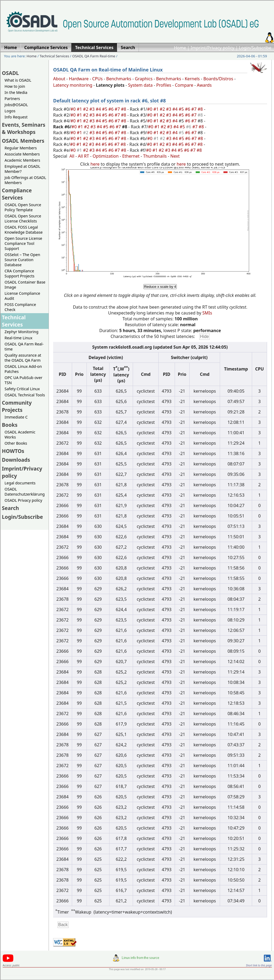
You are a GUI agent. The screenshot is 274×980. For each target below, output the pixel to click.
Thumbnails (155, 156)
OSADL (10, 73)
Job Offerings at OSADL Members (25, 180)
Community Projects (17, 406)
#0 (74, 109)
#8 (124, 109)
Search (10, 508)
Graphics (144, 79)
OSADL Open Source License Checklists (23, 218)
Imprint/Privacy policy (213, 48)
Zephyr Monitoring (21, 332)
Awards (204, 85)
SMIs (207, 313)
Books (10, 425)
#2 (86, 109)
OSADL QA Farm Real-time (94, 56)
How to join (15, 86)
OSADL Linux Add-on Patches (23, 369)
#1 (80, 109)
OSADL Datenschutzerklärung (25, 492)
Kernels (192, 79)
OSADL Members (23, 141)
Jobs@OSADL (16, 105)
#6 (112, 109)
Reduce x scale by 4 (160, 287)
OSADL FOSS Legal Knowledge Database (24, 230)
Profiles (164, 85)
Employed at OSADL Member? (22, 169)
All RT (84, 156)
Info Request (16, 117)
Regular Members (21, 148)
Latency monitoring (73, 85)
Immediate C (16, 417)
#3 (93, 109)
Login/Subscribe (255, 48)
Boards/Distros (218, 79)
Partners (12, 99)
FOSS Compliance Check (20, 307)
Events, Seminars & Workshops (24, 128)
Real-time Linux (18, 338)
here (95, 164)
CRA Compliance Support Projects (19, 273)
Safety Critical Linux (22, 389)
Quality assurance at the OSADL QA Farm (23, 358)
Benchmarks (119, 79)
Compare (184, 85)
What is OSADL (18, 80)
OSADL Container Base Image (25, 285)
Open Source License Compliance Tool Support (23, 243)
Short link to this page (259, 965)
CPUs (97, 79)
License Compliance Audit (22, 296)
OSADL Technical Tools (25, 395)
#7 (118, 109)
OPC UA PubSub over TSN (24, 380)
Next (175, 156)
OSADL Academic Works (20, 435)
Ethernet (131, 156)
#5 (105, 109)
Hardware (79, 79)
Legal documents (20, 483)
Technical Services (54, 56)
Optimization (106, 156)
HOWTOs (13, 451)
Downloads (16, 460)
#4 (99, 109)
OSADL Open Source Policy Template (23, 207)
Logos (10, 111)
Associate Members (22, 154)
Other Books (16, 443)
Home (180, 48)
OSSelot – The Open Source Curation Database (22, 260)
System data (140, 85)
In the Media (16, 92)
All (72, 156)
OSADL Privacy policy (23, 500)
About (59, 79)
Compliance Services (17, 194)
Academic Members (22, 160)
